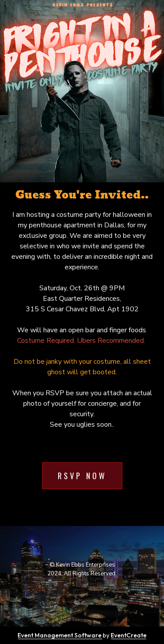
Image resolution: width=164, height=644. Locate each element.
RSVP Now (82, 476)
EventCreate (129, 635)
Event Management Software (60, 635)
